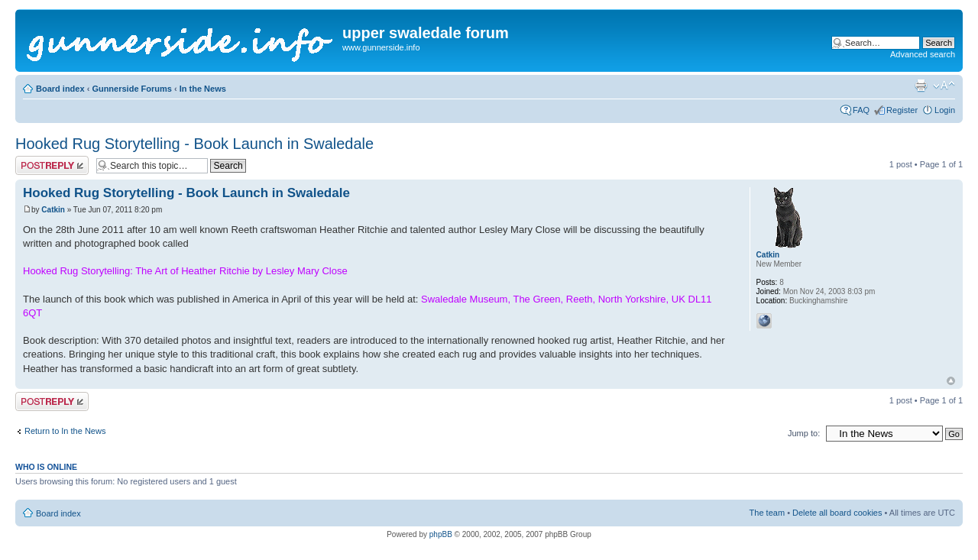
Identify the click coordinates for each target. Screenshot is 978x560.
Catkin (53, 210)
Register (902, 110)
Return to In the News (65, 431)
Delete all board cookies (837, 513)
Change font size (944, 86)
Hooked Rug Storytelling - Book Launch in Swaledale (194, 144)
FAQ (861, 110)
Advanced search (923, 54)
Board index (60, 89)
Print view (921, 86)
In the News (203, 89)
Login (945, 110)
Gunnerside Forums (132, 89)
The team (767, 513)
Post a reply (52, 165)
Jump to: (804, 433)
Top (951, 381)
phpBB (441, 534)
